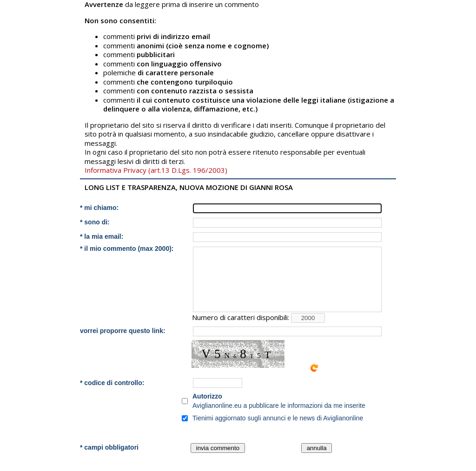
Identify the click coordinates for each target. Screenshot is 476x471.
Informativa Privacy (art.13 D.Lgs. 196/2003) (156, 170)
